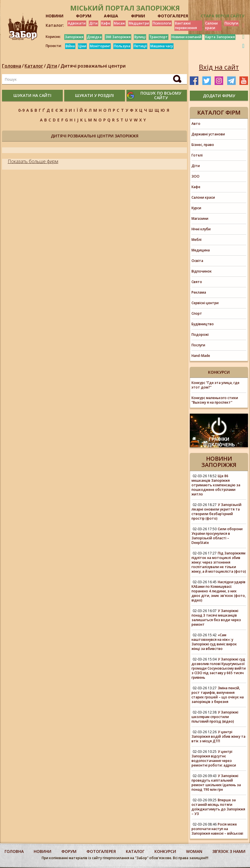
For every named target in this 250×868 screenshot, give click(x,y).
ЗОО (195, 176)
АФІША (111, 16)
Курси (196, 208)
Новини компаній (187, 37)
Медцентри (139, 23)
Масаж (119, 23)
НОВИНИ (55, 16)
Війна (70, 46)
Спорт (197, 313)
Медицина (201, 250)
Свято (197, 282)
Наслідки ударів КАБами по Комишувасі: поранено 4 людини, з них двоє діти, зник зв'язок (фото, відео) (219, 591)
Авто (196, 124)
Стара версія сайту (222, 16)
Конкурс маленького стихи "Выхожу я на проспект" (215, 400)
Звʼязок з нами (229, 851)
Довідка (94, 37)
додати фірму (219, 96)
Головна (12, 66)
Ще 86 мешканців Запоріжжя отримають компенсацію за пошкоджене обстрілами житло (216, 485)
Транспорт (159, 37)
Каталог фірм (219, 112)
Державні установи (208, 134)
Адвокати (77, 23)
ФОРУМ (84, 16)
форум (69, 851)
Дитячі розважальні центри (93, 66)
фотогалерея (101, 851)
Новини (43, 851)
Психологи (162, 23)
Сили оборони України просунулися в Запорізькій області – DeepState (217, 536)
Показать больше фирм (33, 161)
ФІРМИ (138, 16)
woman (194, 851)
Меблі (196, 240)
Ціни (82, 46)
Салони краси (211, 26)
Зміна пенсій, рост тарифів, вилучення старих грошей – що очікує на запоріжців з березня (218, 695)
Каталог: (55, 25)
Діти (93, 23)
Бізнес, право (203, 145)
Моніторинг (100, 46)
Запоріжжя (74, 37)
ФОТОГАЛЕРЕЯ (173, 16)
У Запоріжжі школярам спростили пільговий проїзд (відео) (215, 717)
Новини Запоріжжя (219, 462)
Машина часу (162, 46)
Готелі (197, 155)
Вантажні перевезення (186, 26)
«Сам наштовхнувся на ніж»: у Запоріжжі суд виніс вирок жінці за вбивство (214, 642)
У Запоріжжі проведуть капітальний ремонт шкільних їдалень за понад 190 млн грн (216, 783)
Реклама (199, 292)
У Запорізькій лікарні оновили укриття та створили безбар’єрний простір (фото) (216, 512)
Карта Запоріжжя (220, 37)
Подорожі (200, 335)
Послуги (231, 23)
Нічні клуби (201, 229)
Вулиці (140, 37)
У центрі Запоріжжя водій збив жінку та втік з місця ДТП (218, 736)
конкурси (165, 851)
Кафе (106, 23)
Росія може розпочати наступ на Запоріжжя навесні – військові (217, 829)
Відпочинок (202, 271)
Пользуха (122, 46)
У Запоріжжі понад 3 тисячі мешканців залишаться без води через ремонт (216, 618)
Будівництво (203, 324)
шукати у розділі (94, 95)
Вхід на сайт (219, 67)
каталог (135, 851)
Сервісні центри (205, 303)
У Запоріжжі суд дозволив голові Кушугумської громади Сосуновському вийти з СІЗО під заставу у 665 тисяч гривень (219, 668)
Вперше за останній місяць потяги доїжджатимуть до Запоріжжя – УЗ (218, 807)
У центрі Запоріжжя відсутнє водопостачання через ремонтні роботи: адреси (214, 758)
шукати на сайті (32, 95)
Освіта (197, 261)
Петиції (140, 46)
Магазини (200, 218)
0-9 (21, 110)
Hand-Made (201, 356)
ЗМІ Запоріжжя (118, 37)
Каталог (34, 66)
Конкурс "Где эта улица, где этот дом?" (215, 385)
